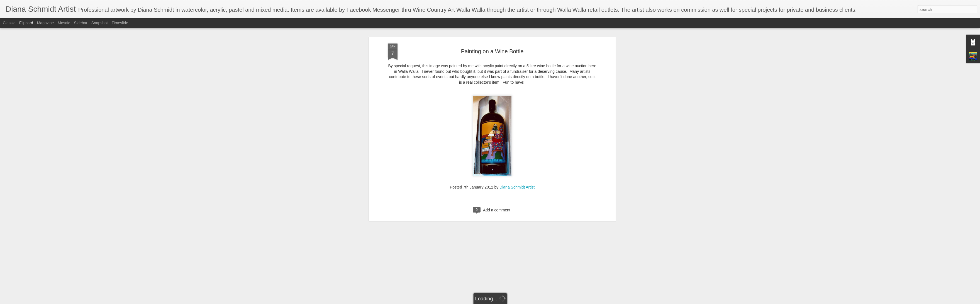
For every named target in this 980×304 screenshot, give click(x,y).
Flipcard (26, 23)
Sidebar (81, 23)
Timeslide (120, 23)
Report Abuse (524, 301)
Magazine (46, 23)
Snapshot (100, 23)
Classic (9, 23)
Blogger (507, 301)
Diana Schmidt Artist (517, 132)
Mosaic (64, 23)
